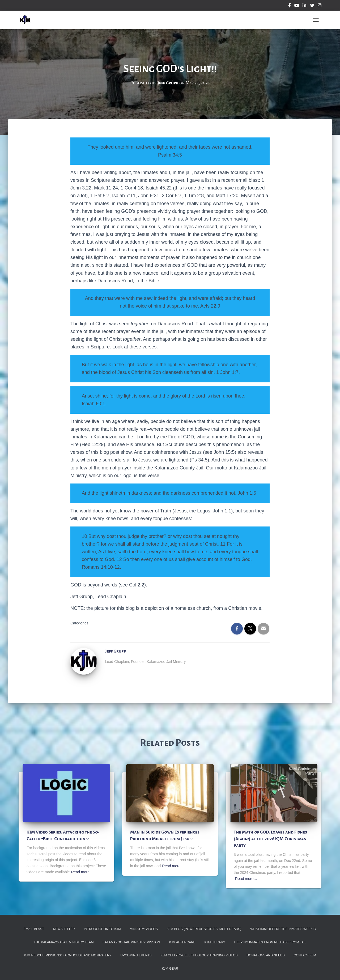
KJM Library (215, 942)
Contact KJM (305, 955)
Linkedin (304, 6)
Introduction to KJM (102, 929)
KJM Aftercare (182, 942)
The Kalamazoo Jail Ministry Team (64, 942)
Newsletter (64, 929)
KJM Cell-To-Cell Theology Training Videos (199, 955)
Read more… (82, 872)
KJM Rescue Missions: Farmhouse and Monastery (68, 955)
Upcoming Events (136, 955)
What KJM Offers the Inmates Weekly (283, 929)
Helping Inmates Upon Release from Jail (270, 942)
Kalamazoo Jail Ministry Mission (131, 942)
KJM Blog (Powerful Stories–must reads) (204, 929)
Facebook (290, 6)
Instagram (320, 6)
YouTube (297, 6)
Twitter (312, 6)
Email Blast (34, 929)
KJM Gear (170, 969)
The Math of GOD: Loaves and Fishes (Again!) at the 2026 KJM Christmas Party (270, 839)
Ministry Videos (144, 929)
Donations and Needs (266, 955)
